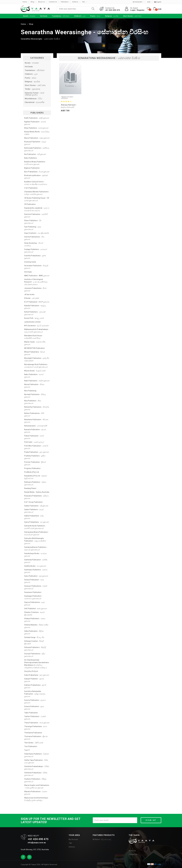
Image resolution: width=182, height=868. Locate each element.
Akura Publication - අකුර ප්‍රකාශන (37, 138)
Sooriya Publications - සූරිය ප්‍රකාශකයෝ (35, 655)
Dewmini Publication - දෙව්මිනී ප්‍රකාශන (36, 216)
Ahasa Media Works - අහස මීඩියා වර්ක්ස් (37, 133)
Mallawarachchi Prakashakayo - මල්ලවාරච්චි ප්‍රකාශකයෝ (37, 331)
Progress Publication (32, 468)
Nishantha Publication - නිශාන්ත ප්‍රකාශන (37, 408)
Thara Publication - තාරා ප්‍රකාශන (37, 723)
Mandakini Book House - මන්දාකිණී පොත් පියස (34, 337)
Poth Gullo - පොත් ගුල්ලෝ (34, 442)
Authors (75, 2)
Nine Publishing (30, 391)
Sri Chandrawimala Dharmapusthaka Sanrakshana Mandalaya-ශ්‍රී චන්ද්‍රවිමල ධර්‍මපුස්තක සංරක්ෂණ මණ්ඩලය (36, 664)
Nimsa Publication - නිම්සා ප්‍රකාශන (34, 386)
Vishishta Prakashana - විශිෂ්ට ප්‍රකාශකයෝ (36, 774)
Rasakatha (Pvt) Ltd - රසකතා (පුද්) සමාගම (36, 477)
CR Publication (30, 204)
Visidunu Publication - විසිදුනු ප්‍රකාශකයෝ (35, 780)
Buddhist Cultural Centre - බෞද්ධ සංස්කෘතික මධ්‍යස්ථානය (36, 183)
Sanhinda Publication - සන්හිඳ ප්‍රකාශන (36, 561)
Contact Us (53, 2)
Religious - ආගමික (32, 82)
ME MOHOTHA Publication (34, 348)
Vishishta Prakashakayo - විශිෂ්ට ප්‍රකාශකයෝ (37, 768)
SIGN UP (151, 820)
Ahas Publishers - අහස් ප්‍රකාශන (36, 128)
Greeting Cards (30, 262)
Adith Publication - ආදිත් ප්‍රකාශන (37, 118)
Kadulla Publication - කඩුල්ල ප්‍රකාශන (35, 307)
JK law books (29, 294)
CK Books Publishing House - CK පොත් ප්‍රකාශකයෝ (37, 199)
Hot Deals (29, 67)
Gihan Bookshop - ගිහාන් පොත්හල (34, 244)
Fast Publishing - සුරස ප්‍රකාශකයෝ (33, 228)
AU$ (149, 2)
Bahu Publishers (31, 158)
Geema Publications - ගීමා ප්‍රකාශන (34, 238)
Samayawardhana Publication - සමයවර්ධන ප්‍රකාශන (37, 533)
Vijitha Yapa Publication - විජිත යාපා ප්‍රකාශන (36, 761)
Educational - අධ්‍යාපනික (35, 102)
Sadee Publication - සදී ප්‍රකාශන (36, 506)
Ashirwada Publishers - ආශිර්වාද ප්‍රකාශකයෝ (37, 149)
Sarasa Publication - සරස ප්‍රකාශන (34, 581)
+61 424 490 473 (113, 10)
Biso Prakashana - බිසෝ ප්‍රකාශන (37, 172)
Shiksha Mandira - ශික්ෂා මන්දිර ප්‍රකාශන (36, 626)
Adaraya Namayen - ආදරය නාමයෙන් (69, 106)
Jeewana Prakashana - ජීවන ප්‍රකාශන (35, 289)
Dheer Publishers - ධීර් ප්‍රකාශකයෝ (33, 222)
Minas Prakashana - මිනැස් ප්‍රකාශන (34, 353)
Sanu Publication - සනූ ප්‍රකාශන (36, 576)
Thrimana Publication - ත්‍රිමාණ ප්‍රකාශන (36, 738)
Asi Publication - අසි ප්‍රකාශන (35, 154)
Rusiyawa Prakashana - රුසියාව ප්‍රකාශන (37, 497)
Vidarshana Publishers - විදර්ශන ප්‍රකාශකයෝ (37, 755)
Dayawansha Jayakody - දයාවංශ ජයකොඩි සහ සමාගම (37, 209)
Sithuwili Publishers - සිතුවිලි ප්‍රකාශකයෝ (35, 649)
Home (25, 2)
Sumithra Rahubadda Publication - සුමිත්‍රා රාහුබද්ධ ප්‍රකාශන (35, 694)
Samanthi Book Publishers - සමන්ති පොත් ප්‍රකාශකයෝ (35, 527)
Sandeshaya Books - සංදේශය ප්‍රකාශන (36, 555)
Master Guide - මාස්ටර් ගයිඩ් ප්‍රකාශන (35, 343)
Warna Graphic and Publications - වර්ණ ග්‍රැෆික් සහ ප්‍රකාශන (37, 787)
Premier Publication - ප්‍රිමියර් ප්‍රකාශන (35, 463)
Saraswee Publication (33, 592)
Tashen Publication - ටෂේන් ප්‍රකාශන (35, 718)
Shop (31, 24)
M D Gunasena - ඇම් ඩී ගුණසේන (37, 326)
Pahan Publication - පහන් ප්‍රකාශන (34, 437)
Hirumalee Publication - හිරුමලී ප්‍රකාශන (36, 267)
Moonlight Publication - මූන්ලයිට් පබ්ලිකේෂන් (37, 359)
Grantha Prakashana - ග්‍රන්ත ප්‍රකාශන (35, 257)
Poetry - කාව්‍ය (31, 78)
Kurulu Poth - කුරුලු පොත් (34, 318)
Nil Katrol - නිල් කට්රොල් (102, 839)
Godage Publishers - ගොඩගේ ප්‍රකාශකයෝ (36, 251)
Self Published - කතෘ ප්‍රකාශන (36, 609)
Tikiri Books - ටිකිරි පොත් (34, 743)
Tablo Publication (31, 713)
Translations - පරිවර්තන (35, 70)
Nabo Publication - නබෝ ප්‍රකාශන (34, 376)
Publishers (65, 2)
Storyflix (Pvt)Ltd (31, 671)
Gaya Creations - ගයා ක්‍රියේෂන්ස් (37, 233)
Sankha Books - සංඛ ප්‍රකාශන (35, 566)
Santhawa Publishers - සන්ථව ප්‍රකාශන (36, 571)
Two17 (27, 750)
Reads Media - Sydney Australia (37, 492)
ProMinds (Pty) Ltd (32, 472)
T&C (84, 2)
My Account (73, 839)
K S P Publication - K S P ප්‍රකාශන (37, 302)
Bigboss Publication (32, 168)
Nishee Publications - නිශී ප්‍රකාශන (34, 415)
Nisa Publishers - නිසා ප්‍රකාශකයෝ (33, 402)
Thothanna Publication (33, 733)
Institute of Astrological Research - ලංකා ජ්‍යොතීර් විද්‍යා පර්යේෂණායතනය (36, 282)
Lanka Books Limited (32, 322)
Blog (32, 2)
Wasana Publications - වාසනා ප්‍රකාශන (36, 793)
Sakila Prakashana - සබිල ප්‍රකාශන (34, 517)
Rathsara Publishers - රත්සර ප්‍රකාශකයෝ (35, 483)
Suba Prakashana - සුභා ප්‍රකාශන (37, 675)
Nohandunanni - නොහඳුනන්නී (36, 426)
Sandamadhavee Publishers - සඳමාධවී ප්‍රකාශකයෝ (36, 548)
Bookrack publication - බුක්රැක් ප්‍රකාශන (36, 177)
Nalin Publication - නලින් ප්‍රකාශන (37, 381)
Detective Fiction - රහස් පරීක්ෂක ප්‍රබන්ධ (35, 94)
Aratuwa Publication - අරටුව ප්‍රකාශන (35, 143)
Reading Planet (30, 488)
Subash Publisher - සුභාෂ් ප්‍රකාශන (34, 680)
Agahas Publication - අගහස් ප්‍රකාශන (35, 123)
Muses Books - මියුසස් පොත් (35, 371)
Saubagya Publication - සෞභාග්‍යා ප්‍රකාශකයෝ (33, 597)
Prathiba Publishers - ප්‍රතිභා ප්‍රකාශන (35, 457)
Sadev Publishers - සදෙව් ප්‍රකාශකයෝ (34, 511)
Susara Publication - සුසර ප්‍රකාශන (34, 708)
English (158, 2)
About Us (41, 2)
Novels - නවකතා (32, 63)
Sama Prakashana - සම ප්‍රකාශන (37, 522)
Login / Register (137, 10)
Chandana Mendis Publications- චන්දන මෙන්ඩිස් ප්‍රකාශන (37, 193)
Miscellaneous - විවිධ (34, 99)
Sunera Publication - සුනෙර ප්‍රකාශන (35, 701)
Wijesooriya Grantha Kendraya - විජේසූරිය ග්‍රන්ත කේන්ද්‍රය (37, 799)
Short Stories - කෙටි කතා (35, 85)
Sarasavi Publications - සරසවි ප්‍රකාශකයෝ (36, 587)
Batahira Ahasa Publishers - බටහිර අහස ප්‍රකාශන (35, 163)
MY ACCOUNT (138, 2)
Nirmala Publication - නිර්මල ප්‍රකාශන (35, 396)
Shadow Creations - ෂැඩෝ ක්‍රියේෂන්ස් (34, 614)
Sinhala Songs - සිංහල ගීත (34, 637)
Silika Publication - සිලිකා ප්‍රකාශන (34, 632)
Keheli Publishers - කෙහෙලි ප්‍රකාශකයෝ (35, 313)
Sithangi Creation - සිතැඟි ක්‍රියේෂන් (34, 642)
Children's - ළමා (31, 74)
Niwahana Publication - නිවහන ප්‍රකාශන (36, 421)
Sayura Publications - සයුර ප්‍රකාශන (35, 604)
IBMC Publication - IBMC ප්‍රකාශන (37, 276)
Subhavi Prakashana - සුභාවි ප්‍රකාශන (35, 686)
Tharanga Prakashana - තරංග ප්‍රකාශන (36, 728)
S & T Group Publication (33, 502)
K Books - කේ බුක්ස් (32, 298)
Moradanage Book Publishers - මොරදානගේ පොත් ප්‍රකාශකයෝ (36, 366)
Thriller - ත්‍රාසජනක (32, 89)
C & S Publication (31, 188)
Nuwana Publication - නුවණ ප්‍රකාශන (35, 431)
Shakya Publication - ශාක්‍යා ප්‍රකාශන (35, 620)
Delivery (72, 847)
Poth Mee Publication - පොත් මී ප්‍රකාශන (36, 447)
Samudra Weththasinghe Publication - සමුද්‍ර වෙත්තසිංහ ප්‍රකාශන (35, 541)
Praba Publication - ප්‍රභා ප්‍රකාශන (37, 452)
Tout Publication (31, 746)
